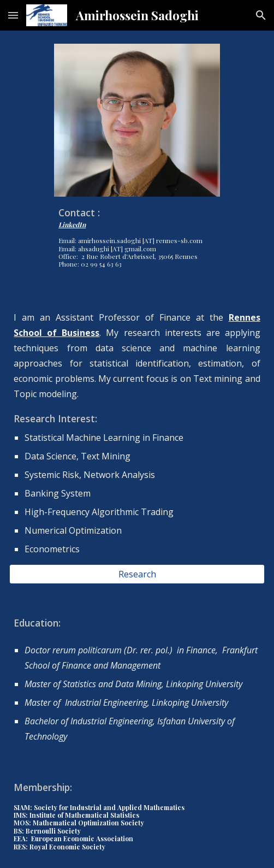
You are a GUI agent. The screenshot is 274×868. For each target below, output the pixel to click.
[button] (13, 15)
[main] (137, 236)
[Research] (137, 574)
